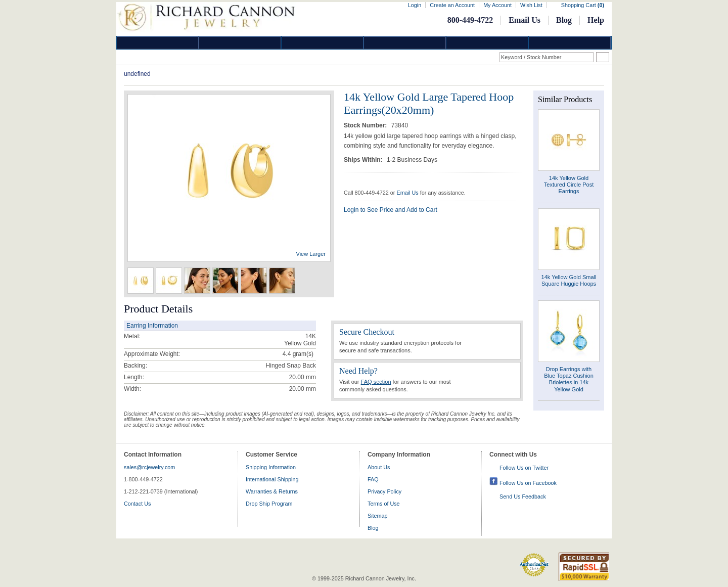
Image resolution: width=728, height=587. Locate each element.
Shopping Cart (583, 5)
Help (596, 20)
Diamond (158, 43)
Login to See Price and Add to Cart (391, 210)
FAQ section (376, 382)
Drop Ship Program (269, 504)
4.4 (287, 354)
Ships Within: (364, 160)
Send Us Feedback (523, 496)
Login (415, 5)
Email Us (525, 20)
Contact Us (137, 504)
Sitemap (378, 516)
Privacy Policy (384, 491)
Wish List (531, 5)
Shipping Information (271, 467)
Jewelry (405, 43)
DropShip (570, 43)
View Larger (311, 254)
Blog (564, 20)
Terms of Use (384, 504)
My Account (497, 5)
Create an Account (452, 5)
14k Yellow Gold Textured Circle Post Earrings (569, 185)
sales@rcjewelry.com (149, 467)
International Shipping (272, 479)
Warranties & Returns (272, 491)
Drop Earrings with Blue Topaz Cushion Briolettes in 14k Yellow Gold (569, 379)
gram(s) (298, 354)
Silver (323, 43)
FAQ (373, 479)
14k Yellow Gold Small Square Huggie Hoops (569, 280)
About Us (379, 467)
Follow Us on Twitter (524, 468)
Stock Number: (366, 125)
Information (487, 43)
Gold (240, 43)
